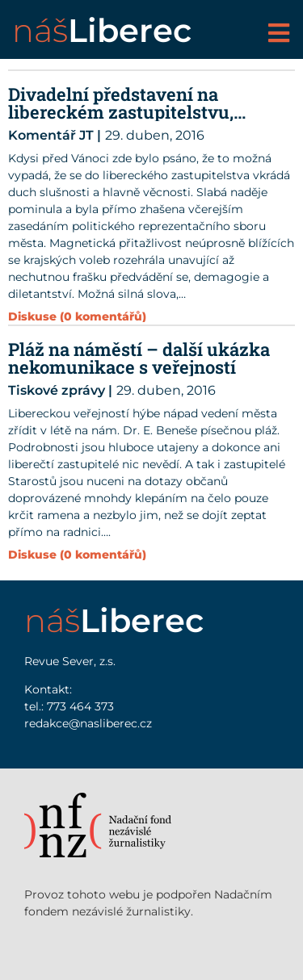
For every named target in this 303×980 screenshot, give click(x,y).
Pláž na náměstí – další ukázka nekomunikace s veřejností (139, 358)
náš (102, 30)
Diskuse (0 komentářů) (77, 555)
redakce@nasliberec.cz (88, 723)
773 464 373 (80, 706)
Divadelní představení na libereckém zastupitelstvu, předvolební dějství (121, 112)
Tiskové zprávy (57, 390)
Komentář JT (51, 135)
